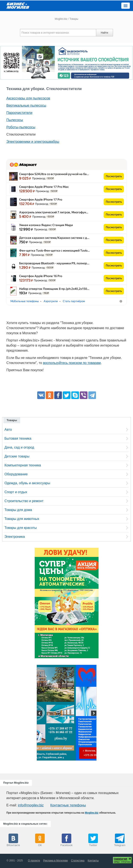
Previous (40, 714)
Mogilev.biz (61, 19)
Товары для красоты (21, 528)
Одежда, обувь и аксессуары (27, 483)
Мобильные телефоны (25, 301)
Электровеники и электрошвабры (33, 142)
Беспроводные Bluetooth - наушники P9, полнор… (54, 263)
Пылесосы (15, 120)
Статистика (78, 861)
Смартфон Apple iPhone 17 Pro (41, 200)
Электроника (15, 537)
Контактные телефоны (68, 805)
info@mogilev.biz (31, 805)
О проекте (34, 861)
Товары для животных (22, 519)
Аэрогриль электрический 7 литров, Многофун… (54, 212)
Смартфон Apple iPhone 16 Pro (41, 276)
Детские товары (17, 456)
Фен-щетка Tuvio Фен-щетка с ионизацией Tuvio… (54, 251)
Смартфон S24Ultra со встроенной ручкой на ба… (54, 174)
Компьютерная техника (23, 465)
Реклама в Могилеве (56, 861)
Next (93, 714)
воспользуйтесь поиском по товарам (72, 363)
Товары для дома (18, 510)
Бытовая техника (18, 438)
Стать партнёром (74, 301)
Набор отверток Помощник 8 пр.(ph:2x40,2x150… (54, 289)
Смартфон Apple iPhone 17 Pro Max (44, 187)
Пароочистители (19, 113)
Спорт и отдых (16, 492)
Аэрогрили (51, 301)
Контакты (93, 861)
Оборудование (16, 474)
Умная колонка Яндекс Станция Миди (46, 225)
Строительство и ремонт (24, 501)
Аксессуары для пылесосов (28, 98)
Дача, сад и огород (19, 447)
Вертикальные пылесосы (26, 105)
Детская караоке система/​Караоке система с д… (54, 238)
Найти (104, 33)
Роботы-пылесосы (21, 127)
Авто (8, 430)
